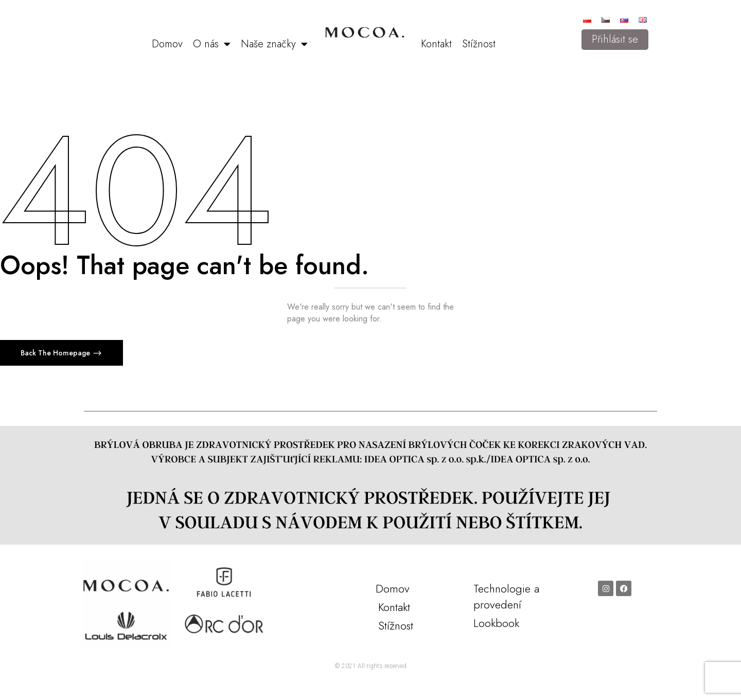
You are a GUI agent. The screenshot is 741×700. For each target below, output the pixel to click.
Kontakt (436, 44)
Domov (167, 44)
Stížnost (479, 44)
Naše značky (274, 44)
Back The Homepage (56, 353)
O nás (212, 44)
